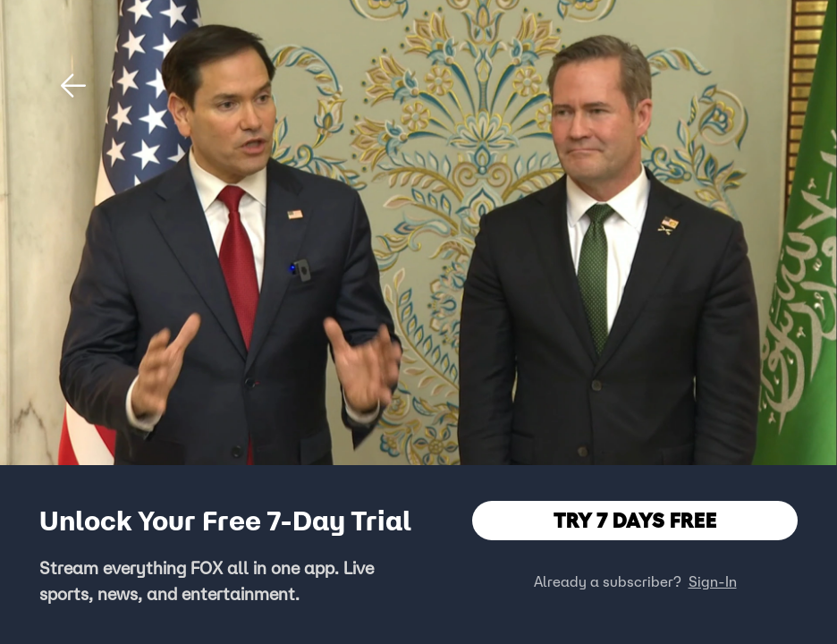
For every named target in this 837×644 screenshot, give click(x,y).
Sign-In (713, 581)
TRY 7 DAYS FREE (635, 520)
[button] (73, 86)
